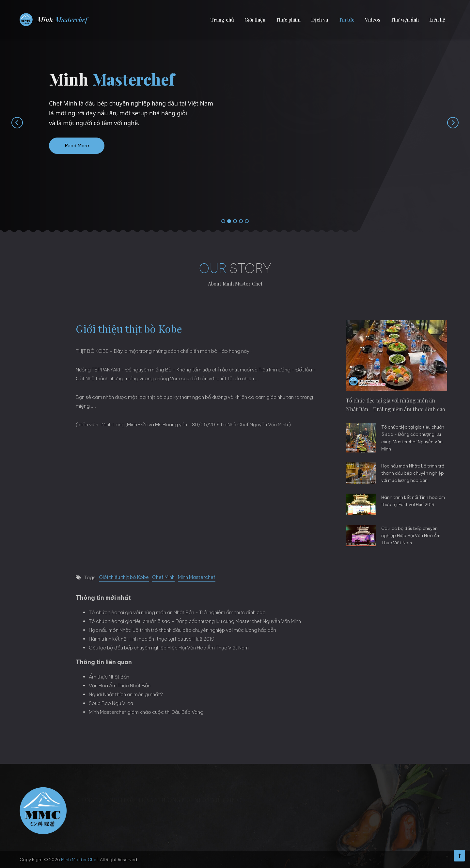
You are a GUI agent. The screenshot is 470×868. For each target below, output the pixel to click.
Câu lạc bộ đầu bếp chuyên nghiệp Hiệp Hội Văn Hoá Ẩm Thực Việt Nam (169, 648)
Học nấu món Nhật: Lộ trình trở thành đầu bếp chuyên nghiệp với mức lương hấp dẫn (182, 630)
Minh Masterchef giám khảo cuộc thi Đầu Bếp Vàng (146, 712)
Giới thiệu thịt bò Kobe (124, 577)
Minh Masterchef (197, 577)
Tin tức (347, 20)
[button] (223, 221)
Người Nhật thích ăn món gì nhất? (126, 694)
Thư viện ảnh (405, 20)
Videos (373, 20)
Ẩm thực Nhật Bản (109, 677)
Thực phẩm (288, 20)
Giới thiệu (255, 20)
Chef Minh (163, 577)
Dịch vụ (320, 20)
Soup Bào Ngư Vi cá (111, 703)
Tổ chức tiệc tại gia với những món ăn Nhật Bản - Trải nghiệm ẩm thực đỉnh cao (177, 612)
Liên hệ (437, 20)
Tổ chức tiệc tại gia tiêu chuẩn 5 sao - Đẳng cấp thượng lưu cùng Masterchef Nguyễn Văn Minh (195, 621)
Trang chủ (222, 20)
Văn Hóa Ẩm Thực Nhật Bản (120, 686)
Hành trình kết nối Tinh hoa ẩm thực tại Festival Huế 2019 (152, 639)
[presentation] (11, 123)
